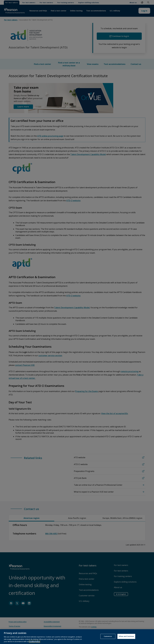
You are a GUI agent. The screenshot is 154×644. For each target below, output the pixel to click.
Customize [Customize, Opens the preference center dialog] (108, 636)
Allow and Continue (126, 636)
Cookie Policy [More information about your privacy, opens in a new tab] (35, 641)
